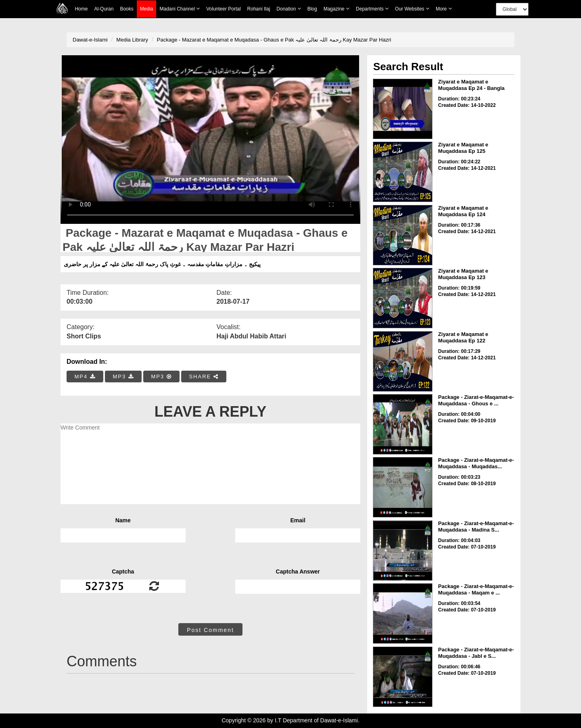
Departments (372, 9)
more (444, 9)
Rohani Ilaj (259, 9)
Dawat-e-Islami (90, 40)
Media (147, 9)
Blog (312, 9)
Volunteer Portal (223, 9)
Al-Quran (104, 9)
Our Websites (412, 9)
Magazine (336, 9)
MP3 (123, 377)
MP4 (85, 377)
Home (81, 9)
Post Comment (210, 630)
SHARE (204, 377)
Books (126, 9)
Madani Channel (180, 9)
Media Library (132, 40)
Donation (288, 9)
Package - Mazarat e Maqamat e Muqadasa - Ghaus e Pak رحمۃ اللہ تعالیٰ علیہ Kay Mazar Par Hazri (274, 40)
